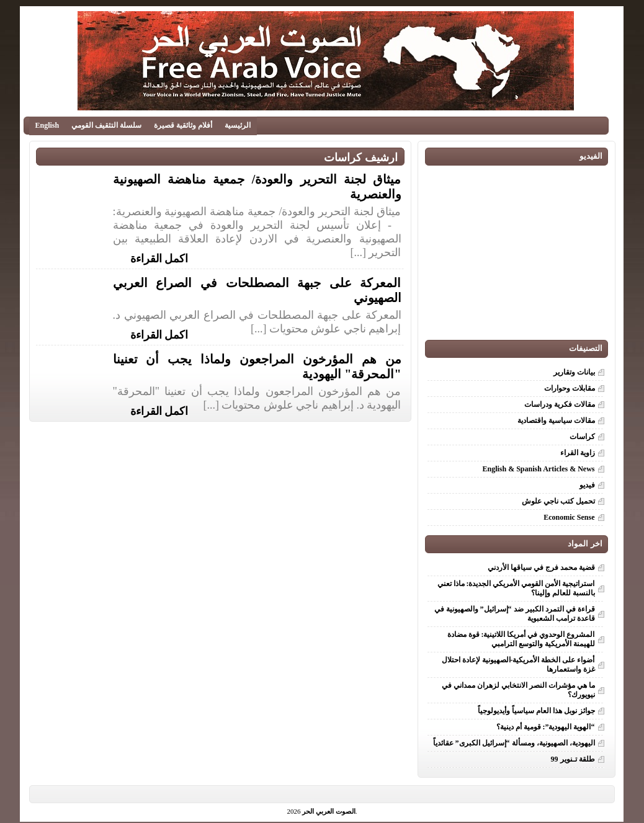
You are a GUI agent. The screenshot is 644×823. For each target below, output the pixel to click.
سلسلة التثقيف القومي (106, 125)
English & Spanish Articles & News (538, 469)
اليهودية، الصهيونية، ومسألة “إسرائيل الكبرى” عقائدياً (514, 743)
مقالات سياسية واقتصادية (556, 420)
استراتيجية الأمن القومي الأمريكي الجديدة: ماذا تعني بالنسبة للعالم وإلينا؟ (516, 588)
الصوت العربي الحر (329, 811)
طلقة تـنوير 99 (573, 759)
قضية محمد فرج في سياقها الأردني (541, 567)
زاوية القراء (578, 453)
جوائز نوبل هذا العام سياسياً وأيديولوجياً (536, 711)
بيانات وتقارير (574, 372)
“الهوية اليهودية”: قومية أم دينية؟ (544, 727)
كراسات (582, 437)
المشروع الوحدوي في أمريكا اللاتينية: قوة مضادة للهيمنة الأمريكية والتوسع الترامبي (521, 639)
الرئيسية (238, 125)
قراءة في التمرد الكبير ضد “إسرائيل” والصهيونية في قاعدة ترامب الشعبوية (515, 614)
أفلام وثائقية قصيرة (183, 125)
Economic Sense (569, 517)
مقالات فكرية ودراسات (560, 404)
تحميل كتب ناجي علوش (558, 501)
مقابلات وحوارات (570, 388)
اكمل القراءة (159, 257)
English (47, 125)
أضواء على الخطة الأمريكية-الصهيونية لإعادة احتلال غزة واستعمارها (518, 665)
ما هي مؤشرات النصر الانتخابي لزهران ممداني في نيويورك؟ (518, 690)
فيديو (587, 485)
